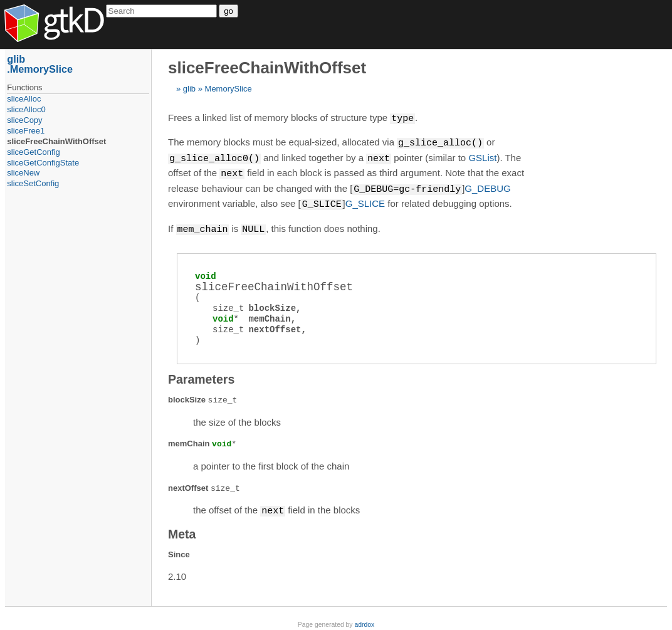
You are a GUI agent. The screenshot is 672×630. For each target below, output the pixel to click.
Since (179, 549)
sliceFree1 (26, 131)
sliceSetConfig (33, 183)
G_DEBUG (487, 186)
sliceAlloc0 (26, 109)
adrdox (364, 620)
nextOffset (275, 325)
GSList (482, 157)
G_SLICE (365, 201)
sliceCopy (24, 120)
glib (189, 89)
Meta (182, 529)
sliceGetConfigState (43, 163)
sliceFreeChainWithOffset (56, 141)
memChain (269, 314)
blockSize (272, 304)
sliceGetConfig (34, 152)
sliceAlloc (24, 99)
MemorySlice (228, 89)
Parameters (201, 375)
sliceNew (23, 173)
